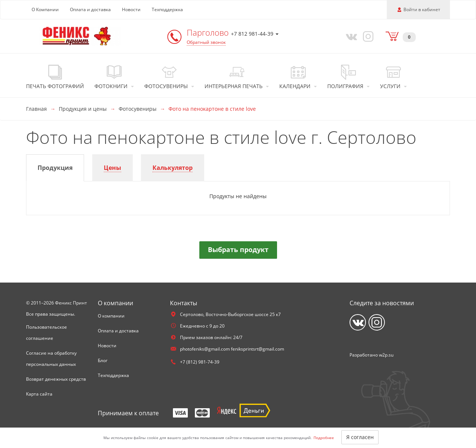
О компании (111, 316)
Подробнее (324, 438)
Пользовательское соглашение (46, 333)
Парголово (209, 32)
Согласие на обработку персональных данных (51, 359)
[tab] (55, 168)
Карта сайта (39, 394)
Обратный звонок (206, 42)
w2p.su (386, 355)
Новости (131, 9)
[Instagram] (367, 36)
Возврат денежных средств (56, 379)
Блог (103, 360)
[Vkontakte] (350, 36)
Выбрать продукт (238, 249)
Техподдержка (167, 9)
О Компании (45, 9)
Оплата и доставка (90, 9)
